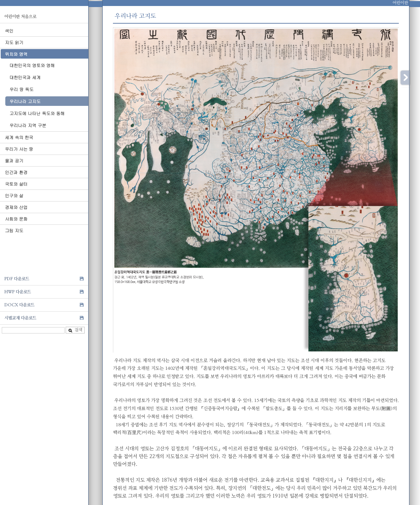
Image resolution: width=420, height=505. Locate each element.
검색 (75, 330)
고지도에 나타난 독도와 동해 (37, 113)
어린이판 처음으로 (20, 17)
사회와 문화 (16, 219)
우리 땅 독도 (22, 89)
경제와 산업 (16, 207)
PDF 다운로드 (17, 279)
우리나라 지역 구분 (28, 125)
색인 (9, 31)
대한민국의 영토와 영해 (32, 65)
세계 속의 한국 (19, 137)
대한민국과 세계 (25, 77)
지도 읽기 (14, 42)
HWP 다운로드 (18, 292)
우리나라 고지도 (25, 101)
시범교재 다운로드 (20, 318)
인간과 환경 (16, 172)
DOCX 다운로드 (19, 305)
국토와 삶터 (16, 184)
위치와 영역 (16, 54)
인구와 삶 (14, 195)
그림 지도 (14, 230)
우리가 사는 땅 (19, 149)
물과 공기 (14, 160)
